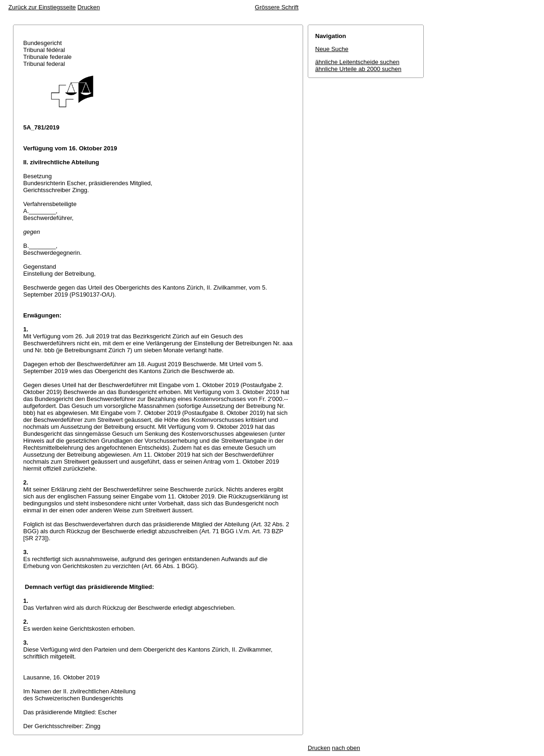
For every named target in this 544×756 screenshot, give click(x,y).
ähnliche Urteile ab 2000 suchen (358, 69)
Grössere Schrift (277, 7)
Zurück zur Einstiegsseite (42, 7)
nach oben (346, 748)
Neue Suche (332, 49)
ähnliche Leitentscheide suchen (357, 62)
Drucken (89, 7)
